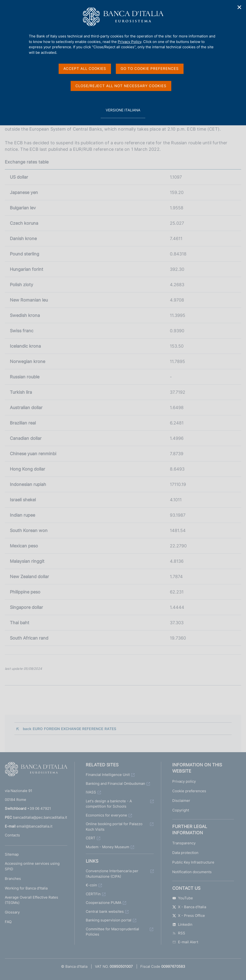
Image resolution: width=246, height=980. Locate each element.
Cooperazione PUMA (104, 903)
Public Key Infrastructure (193, 862)
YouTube (183, 898)
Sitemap (12, 854)
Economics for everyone (106, 815)
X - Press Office (189, 916)
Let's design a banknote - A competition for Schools (109, 804)
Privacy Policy (129, 42)
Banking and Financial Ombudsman (115, 783)
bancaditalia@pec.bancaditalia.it (40, 817)
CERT (91, 838)
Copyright (181, 810)
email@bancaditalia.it (34, 826)
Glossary (12, 912)
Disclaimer (181, 801)
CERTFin (93, 894)
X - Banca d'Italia (189, 907)
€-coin (91, 885)
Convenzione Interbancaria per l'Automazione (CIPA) (112, 874)
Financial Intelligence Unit (108, 775)
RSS (179, 933)
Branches (13, 879)
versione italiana (123, 113)
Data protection (185, 853)
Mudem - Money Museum (108, 847)
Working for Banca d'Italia (26, 888)
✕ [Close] (240, 7)
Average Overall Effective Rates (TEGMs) (31, 900)
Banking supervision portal (109, 920)
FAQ (8, 922)
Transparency (184, 843)
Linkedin (182, 924)
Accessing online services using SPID (32, 866)
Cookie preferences (189, 791)
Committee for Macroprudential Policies (112, 932)
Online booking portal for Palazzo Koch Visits (114, 827)
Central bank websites (105, 911)
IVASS (91, 792)
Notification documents (192, 872)
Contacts (12, 835)
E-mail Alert (185, 942)
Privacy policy (184, 781)
